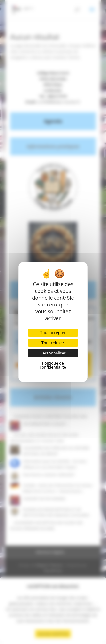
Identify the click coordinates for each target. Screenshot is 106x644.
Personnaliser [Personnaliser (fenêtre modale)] (53, 353)
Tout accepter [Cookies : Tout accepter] (53, 333)
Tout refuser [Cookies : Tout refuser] (53, 343)
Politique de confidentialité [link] (53, 365)
